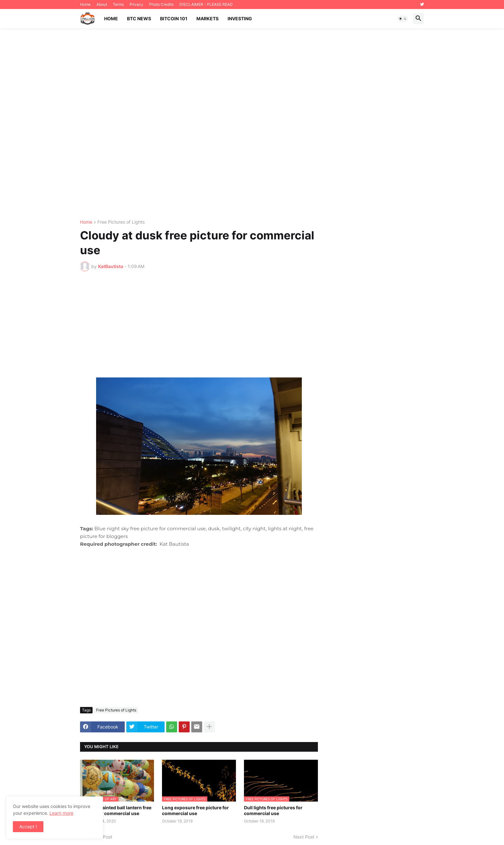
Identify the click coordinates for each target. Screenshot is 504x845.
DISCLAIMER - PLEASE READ (206, 4)
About (102, 4)
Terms (118, 4)
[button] (403, 19)
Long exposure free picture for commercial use (195, 810)
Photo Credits (161, 4)
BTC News (139, 19)
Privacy (136, 4)
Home (85, 4)
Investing (240, 19)
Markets (207, 19)
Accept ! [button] (28, 826)
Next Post (304, 837)
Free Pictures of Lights (121, 222)
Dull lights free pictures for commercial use (273, 810)
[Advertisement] (252, 124)
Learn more (61, 813)
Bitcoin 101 (174, 19)
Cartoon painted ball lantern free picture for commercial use (116, 810)
